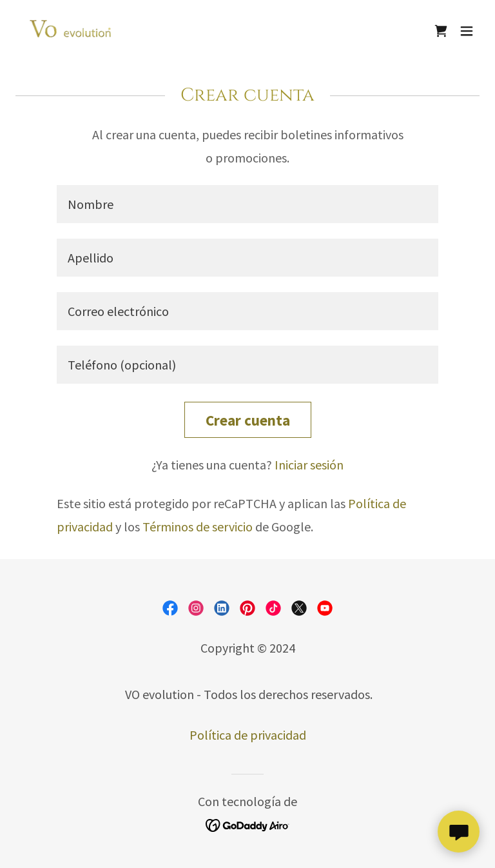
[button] (467, 31)
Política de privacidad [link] (248, 735)
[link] (74, 31)
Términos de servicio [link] (198, 527)
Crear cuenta (248, 420)
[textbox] (247, 204)
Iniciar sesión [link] (309, 465)
